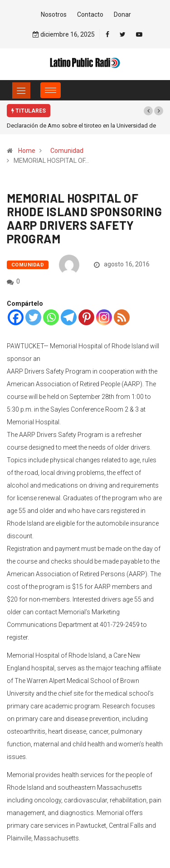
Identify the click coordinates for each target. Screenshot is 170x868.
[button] (148, 111)
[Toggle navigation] (21, 90)
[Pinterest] (86, 317)
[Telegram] (69, 317)
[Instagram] (104, 317)
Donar (122, 14)
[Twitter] (33, 317)
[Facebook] (16, 317)
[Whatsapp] (51, 317)
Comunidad (67, 151)
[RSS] (122, 317)
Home (27, 151)
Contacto (90, 14)
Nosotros (54, 14)
